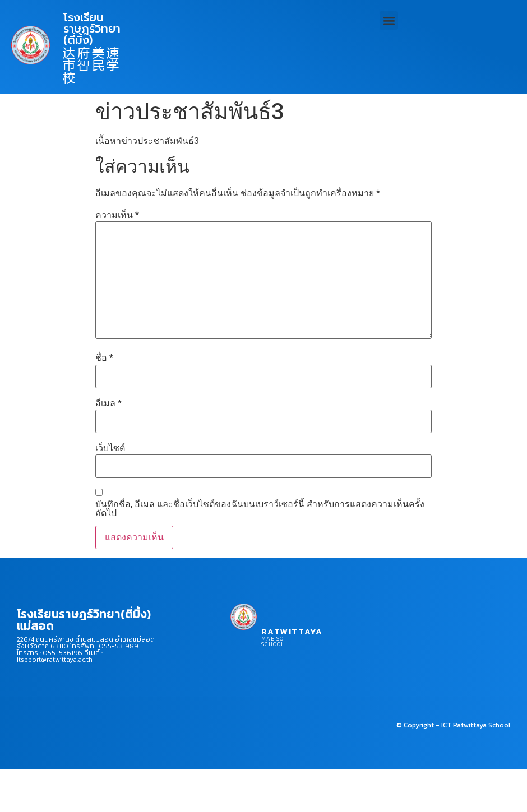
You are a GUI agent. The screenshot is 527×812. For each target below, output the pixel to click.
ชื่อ (104, 358)
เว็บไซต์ (110, 448)
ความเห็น (117, 215)
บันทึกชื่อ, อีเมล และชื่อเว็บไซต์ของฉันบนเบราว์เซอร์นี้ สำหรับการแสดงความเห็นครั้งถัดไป (260, 509)
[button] (389, 20)
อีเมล (108, 403)
